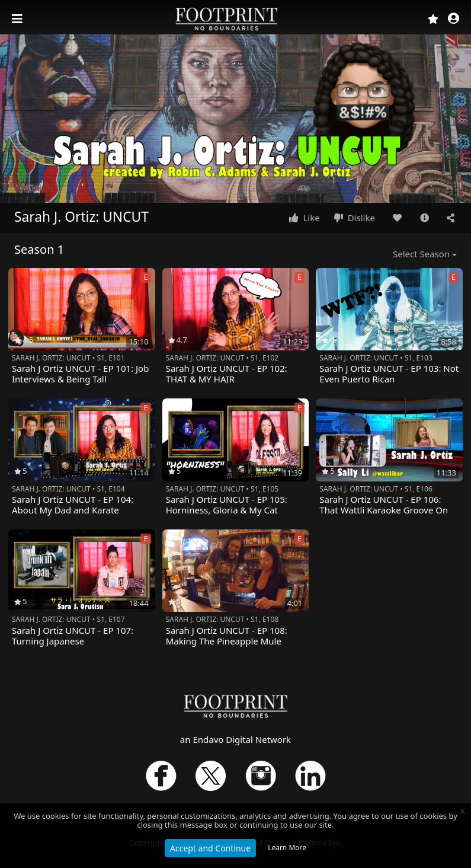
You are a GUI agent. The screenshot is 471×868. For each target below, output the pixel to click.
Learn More (287, 848)
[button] (454, 19)
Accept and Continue (210, 848)
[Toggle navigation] (18, 19)
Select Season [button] (421, 254)
